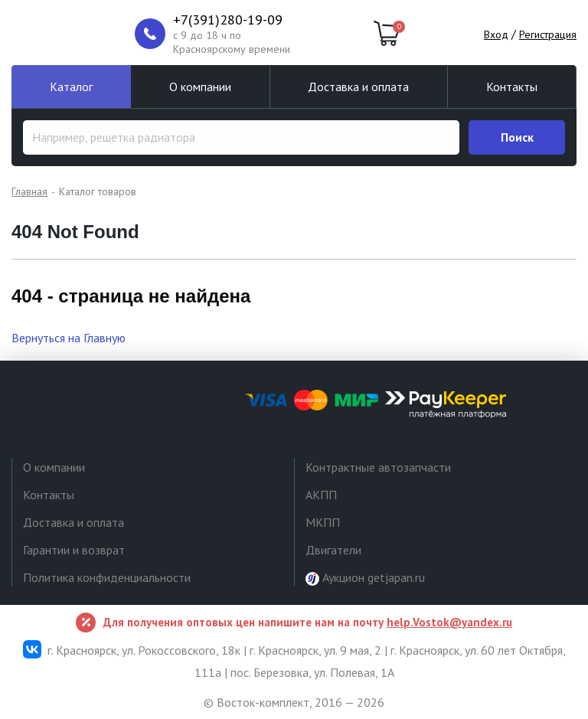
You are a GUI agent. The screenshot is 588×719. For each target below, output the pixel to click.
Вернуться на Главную (69, 338)
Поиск (517, 137)
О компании (200, 87)
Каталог (71, 87)
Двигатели (333, 550)
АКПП (321, 495)
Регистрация (548, 34)
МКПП (323, 522)
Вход (496, 34)
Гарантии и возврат (74, 550)
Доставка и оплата (358, 87)
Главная (29, 191)
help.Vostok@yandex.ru (449, 622)
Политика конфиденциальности (107, 577)
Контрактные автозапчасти (378, 467)
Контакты (512, 87)
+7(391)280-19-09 (228, 20)
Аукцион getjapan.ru (365, 578)
